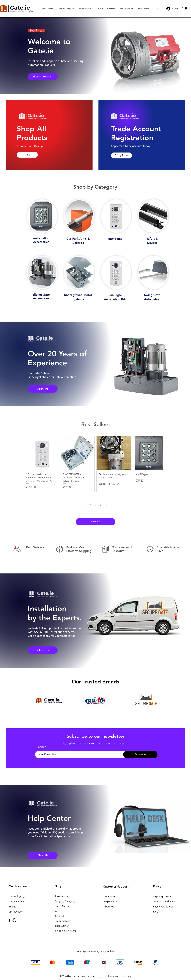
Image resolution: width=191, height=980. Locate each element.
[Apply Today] (122, 155)
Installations (62, 896)
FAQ (156, 912)
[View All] (95, 522)
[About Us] (43, 389)
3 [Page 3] (100, 505)
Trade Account (63, 921)
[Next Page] (107, 505)
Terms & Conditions (164, 902)
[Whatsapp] (14, 920)
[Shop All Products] (43, 77)
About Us (109, 907)
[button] (185, 8)
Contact (60, 916)
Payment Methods (163, 907)
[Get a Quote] (43, 650)
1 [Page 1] (91, 505)
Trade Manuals (63, 906)
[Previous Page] (84, 505)
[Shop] (27, 155)
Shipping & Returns (66, 931)
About (59, 911)
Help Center (62, 926)
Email (41, 747)
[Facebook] (10, 920)
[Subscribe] (140, 755)
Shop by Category (65, 901)
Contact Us (110, 896)
